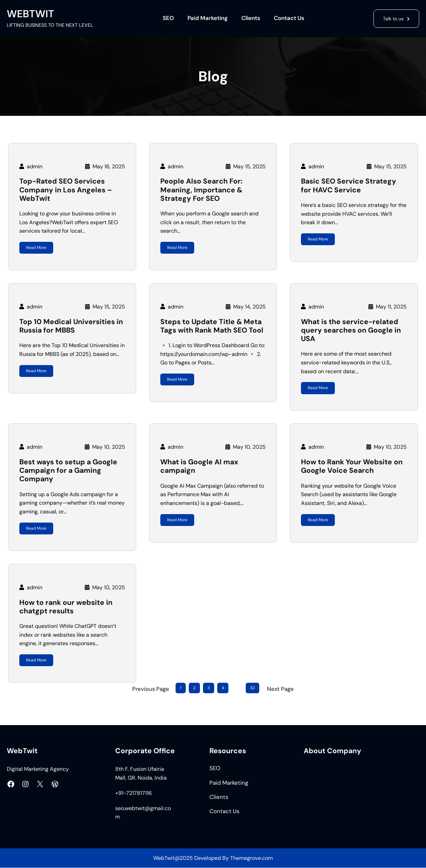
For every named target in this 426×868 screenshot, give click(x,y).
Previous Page (151, 689)
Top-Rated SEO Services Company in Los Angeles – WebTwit (66, 190)
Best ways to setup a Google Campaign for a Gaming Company (68, 471)
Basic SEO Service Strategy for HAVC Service (349, 186)
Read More (36, 248)
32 (252, 688)
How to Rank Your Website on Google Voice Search (352, 466)
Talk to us (392, 18)
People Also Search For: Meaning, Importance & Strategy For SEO (201, 190)
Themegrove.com (251, 858)
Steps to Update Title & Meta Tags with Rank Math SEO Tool (212, 326)
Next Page (280, 689)
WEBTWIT (31, 14)
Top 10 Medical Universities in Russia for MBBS (71, 326)
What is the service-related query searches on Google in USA (351, 331)
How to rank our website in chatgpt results (66, 607)
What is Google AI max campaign (199, 466)
